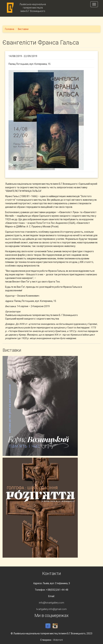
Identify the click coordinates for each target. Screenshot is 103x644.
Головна (10, 29)
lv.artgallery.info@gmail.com (51, 609)
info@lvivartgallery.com (51, 603)
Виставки (23, 29)
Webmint (58, 640)
